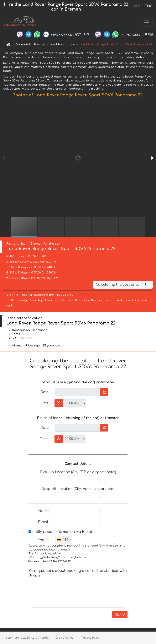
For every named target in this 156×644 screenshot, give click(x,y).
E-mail (43, 522)
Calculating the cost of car (122, 285)
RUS (138, 6)
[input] (78, 392)
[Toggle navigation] (147, 22)
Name (43, 511)
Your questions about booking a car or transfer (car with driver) (78, 573)
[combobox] (64, 540)
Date (45, 392)
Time (44, 403)
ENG (149, 6)
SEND (120, 615)
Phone (43, 540)
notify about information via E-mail (61, 532)
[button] (152, 158)
